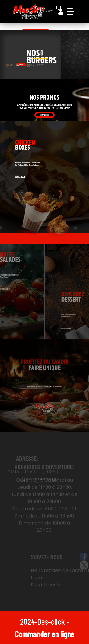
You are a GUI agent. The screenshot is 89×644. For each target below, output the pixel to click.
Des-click (51, 621)
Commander (45, 115)
